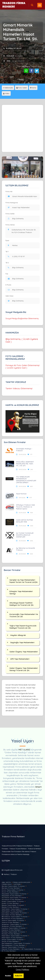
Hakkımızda (8, 88)
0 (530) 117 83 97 (12, 48)
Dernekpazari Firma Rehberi (14, 945)
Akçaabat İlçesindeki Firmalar (14, 894)
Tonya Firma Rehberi (10, 941)
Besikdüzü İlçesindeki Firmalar (15, 917)
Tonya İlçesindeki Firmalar (13, 940)
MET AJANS (25, 750)
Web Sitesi (9, 296)
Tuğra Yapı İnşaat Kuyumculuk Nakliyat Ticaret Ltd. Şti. (23, 627)
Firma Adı (9, 191)
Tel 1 (8, 252)
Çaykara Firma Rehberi (11, 930)
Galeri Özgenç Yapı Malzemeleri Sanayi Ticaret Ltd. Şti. (24, 669)
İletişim (17, 884)
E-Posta (8, 285)
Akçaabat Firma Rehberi (12, 896)
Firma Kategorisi (12, 203)
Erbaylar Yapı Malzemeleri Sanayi (21, 592)
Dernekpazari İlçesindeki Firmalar (16, 943)
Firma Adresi (10, 225)
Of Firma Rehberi (9, 951)
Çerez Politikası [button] (22, 970)
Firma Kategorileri (22, 882)
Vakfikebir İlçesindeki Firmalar (15, 909)
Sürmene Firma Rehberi (12, 900)
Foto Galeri (22, 88)
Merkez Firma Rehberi (11, 888)
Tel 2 (8, 263)
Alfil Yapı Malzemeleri (20, 659)
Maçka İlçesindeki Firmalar (13, 905)
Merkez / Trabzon (10, 874)
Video (6, 93)
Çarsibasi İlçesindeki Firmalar (14, 913)
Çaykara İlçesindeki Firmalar (14, 928)
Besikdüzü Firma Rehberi (12, 919)
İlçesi (8, 240)
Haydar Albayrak (18, 635)
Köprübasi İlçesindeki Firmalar (15, 936)
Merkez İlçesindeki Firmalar (13, 886)
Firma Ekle (7, 884)
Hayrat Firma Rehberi (11, 949)
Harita (33, 88)
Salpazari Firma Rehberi (12, 926)
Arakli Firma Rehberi (11, 903)
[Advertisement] (22, 128)
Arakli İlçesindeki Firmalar (13, 901)
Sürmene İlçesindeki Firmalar (14, 898)
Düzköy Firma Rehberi (11, 934)
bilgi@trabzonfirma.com (13, 870)
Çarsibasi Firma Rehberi (12, 915)
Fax (8, 274)
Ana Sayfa (6, 882)
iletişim (38, 787)
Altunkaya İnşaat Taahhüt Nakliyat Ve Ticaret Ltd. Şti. (22, 604)
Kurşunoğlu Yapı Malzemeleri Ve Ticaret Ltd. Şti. (24, 615)
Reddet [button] (8, 976)
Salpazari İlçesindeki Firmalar (14, 924)
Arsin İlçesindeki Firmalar (13, 890)
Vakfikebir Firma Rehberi (12, 911)
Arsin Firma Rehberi (10, 892)
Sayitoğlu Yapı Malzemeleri (22, 642)
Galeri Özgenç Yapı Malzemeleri (24, 652)
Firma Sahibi (10, 214)
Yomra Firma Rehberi (11, 922)
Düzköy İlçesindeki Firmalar (14, 932)
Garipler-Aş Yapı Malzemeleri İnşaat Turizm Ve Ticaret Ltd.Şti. (24, 581)
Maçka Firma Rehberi (11, 907)
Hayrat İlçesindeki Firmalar (13, 947)
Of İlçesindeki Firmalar (31, 949)
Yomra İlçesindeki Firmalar (13, 920)
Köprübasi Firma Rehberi (12, 938)
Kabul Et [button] (18, 976)
